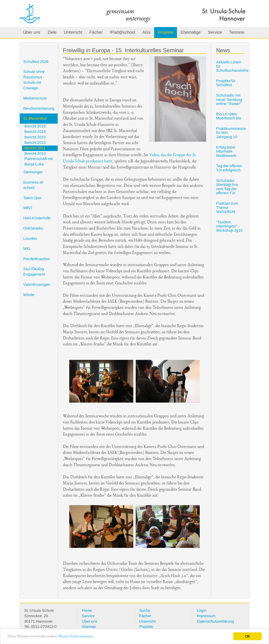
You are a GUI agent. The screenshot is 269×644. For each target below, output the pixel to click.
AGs (146, 32)
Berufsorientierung (39, 108)
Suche (145, 610)
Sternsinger (33, 172)
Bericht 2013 (35, 143)
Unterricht (73, 32)
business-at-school (34, 185)
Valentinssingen (37, 284)
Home (87, 610)
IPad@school (123, 32)
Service (215, 32)
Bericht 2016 (35, 126)
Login (202, 610)
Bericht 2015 (35, 132)
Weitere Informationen (76, 637)
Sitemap (89, 627)
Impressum (206, 616)
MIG (27, 249)
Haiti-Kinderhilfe (37, 218)
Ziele (52, 32)
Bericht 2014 (35, 137)
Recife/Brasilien (37, 259)
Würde (29, 295)
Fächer (96, 32)
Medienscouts (35, 98)
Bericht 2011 (35, 148)
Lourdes (30, 238)
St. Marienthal (35, 118)
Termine (237, 32)
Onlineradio (33, 228)
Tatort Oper (32, 198)
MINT (28, 208)
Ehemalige (191, 32)
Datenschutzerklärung (215, 621)
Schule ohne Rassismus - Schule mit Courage (34, 80)
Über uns (32, 32)
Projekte (166, 32)
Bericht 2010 (35, 153)
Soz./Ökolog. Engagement (34, 272)
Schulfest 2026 (36, 62)
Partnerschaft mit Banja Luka (39, 161)
